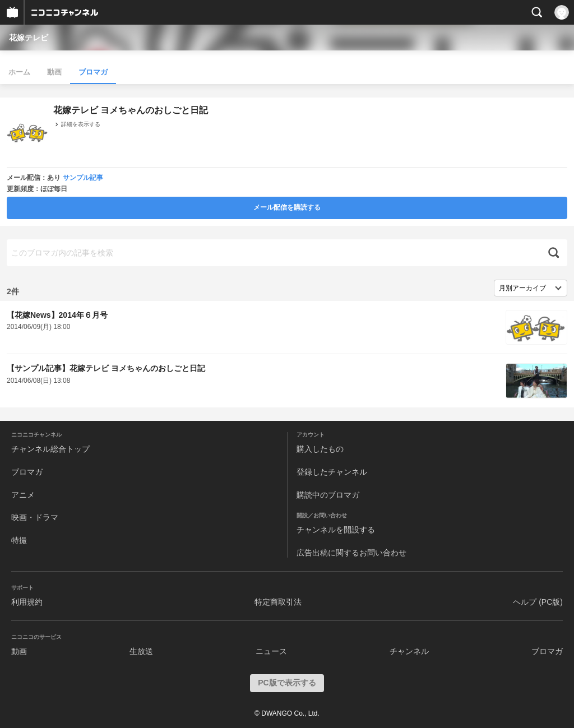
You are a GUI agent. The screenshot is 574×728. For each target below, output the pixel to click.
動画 (54, 72)
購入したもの (320, 449)
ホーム (19, 72)
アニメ (23, 495)
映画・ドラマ (35, 517)
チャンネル (409, 651)
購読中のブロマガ (328, 495)
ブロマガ (93, 72)
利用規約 (27, 602)
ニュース (271, 651)
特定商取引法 (278, 602)
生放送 (141, 651)
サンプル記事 (83, 178)
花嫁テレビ (29, 38)
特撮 (19, 540)
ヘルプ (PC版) (538, 602)
